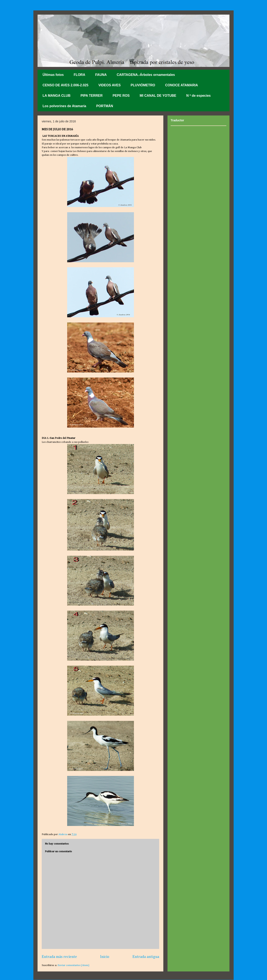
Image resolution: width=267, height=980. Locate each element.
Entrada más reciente (59, 957)
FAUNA (101, 75)
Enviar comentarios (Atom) (73, 965)
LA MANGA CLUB (57, 96)
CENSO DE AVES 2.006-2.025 (65, 85)
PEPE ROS (121, 96)
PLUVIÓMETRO (143, 85)
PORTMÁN (105, 106)
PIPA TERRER (92, 96)
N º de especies (198, 96)
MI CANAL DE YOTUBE (158, 96)
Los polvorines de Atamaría (64, 106)
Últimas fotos (53, 75)
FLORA (79, 75)
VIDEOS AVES (110, 85)
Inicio (105, 957)
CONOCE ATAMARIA (182, 85)
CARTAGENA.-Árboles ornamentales (146, 75)
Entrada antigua (146, 957)
